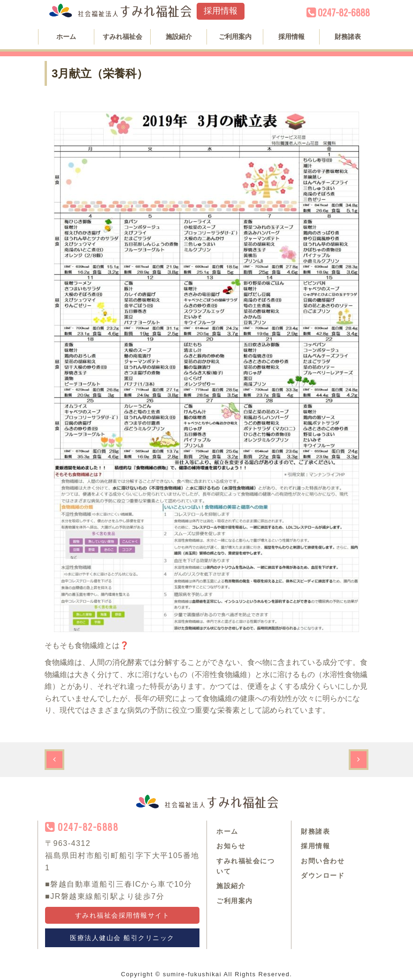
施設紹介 (179, 37)
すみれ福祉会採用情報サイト (122, 915)
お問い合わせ (323, 861)
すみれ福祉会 (122, 37)
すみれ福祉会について (245, 866)
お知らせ (231, 846)
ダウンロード (323, 875)
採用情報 (221, 11)
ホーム (66, 37)
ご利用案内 (235, 37)
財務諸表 (348, 37)
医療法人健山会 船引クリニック (122, 938)
